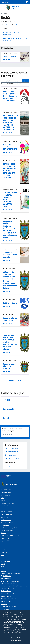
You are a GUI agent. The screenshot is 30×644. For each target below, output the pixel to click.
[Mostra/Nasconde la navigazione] (3, 7)
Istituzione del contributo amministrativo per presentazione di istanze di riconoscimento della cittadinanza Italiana (10, 280)
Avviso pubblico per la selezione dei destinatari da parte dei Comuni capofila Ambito (10, 96)
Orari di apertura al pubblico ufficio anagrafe (10, 255)
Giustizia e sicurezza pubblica (9, 528)
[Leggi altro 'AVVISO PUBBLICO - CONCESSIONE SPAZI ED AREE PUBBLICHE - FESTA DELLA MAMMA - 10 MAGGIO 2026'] (7, 133)
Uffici (2, 498)
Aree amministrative (7, 495)
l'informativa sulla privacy (14, 632)
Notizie (3, 550)
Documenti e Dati (6, 506)
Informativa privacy (6, 601)
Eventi (3, 566)
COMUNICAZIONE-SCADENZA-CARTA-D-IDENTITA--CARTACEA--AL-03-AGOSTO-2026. (10, 199)
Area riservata (5, 609)
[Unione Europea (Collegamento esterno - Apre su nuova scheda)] (15, 477)
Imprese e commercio (7, 541)
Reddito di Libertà (10, 303)
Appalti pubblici (5, 538)
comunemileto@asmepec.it (11, 584)
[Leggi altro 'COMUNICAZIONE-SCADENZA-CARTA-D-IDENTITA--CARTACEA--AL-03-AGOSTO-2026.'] (7, 210)
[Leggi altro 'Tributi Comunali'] (7, 60)
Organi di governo (6, 493)
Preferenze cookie (7, 631)
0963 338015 (7, 576)
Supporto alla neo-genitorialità (10, 319)
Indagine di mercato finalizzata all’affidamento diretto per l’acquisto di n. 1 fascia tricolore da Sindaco (10, 229)
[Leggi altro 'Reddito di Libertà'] (7, 306)
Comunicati (4, 552)
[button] (6, 2)
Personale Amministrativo (8, 503)
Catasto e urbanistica (7, 515)
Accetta (15, 641)
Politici (3, 500)
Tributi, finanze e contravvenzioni (10, 536)
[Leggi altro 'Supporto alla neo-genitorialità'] (7, 324)
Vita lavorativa (5, 517)
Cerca (26, 81)
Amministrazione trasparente (9, 599)
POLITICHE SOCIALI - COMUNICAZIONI (10, 147)
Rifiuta (15, 637)
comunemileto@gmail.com (12, 581)
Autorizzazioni (5, 525)
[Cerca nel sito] (26, 7)
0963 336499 (7, 578)
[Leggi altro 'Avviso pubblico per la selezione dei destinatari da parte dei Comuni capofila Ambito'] (7, 104)
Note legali (4, 604)
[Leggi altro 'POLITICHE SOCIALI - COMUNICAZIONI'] (7, 152)
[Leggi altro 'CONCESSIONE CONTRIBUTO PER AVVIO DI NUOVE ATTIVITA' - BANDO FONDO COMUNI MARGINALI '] (7, 181)
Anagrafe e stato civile (7, 522)
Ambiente (4, 533)
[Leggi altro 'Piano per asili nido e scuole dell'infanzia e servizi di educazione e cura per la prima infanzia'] (7, 352)
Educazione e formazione (8, 530)
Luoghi (3, 564)
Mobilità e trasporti (6, 520)
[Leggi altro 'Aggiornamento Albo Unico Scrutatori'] (7, 372)
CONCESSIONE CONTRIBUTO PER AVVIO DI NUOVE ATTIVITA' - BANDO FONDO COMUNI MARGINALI (10, 171)
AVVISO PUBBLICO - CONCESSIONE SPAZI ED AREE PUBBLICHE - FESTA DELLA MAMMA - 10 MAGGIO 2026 (10, 123)
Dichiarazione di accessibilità (9, 607)
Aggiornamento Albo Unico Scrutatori (9, 366)
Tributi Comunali (9, 56)
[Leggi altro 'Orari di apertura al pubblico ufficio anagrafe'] (7, 260)
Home (2, 13)
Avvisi (3, 555)
